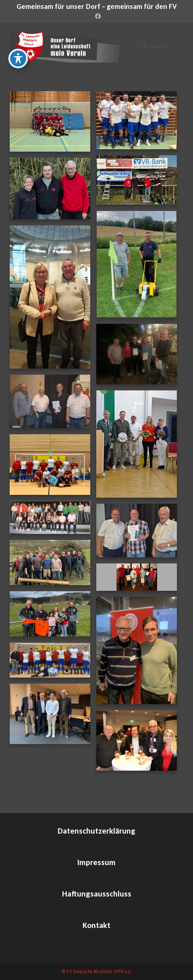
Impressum (96, 862)
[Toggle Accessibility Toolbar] (18, 58)
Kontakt (96, 925)
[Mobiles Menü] (154, 47)
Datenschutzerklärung (96, 831)
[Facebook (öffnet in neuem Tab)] (97, 17)
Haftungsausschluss (97, 894)
